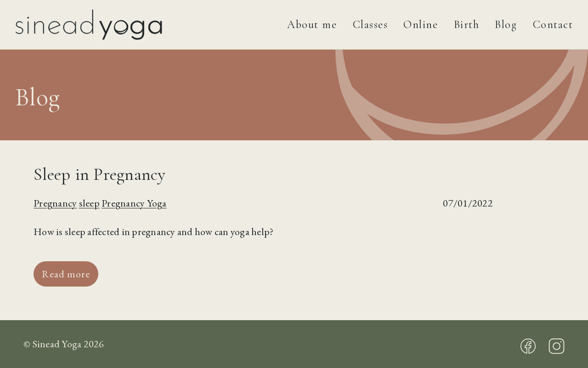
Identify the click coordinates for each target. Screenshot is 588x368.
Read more (66, 274)
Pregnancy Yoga (134, 203)
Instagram (557, 346)
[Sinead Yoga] (112, 25)
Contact (553, 25)
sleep (89, 203)
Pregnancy (55, 203)
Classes (370, 25)
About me (312, 25)
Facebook (528, 346)
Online (421, 25)
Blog (506, 25)
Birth (467, 25)
